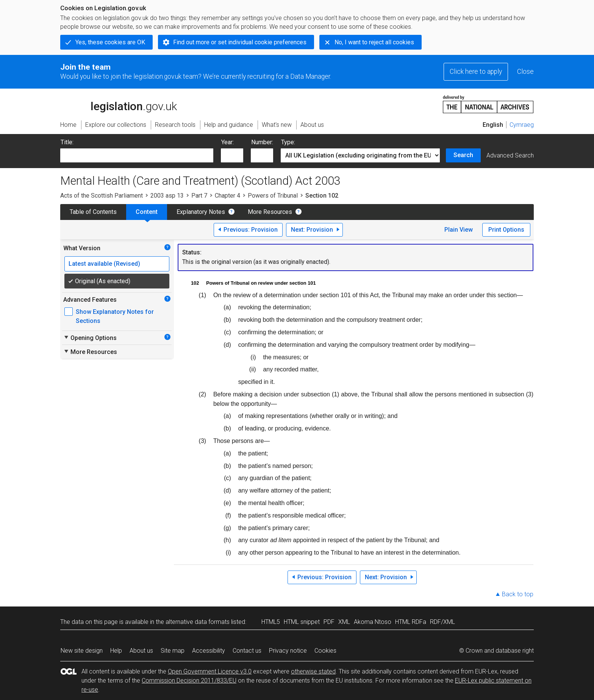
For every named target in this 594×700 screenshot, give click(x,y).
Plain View (459, 230)
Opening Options (90, 338)
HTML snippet (302, 622)
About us (141, 651)
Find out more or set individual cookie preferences (240, 42)
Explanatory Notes (201, 212)
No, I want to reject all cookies (374, 42)
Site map (173, 651)
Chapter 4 (227, 196)
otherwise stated (313, 671)
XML (344, 622)
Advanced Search (510, 155)
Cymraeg (522, 125)
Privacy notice (288, 651)
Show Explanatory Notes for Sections (115, 316)
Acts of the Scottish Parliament (102, 196)
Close (525, 72)
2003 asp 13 (167, 196)
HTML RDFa (411, 622)
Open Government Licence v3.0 (210, 671)
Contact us (247, 651)
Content (147, 212)
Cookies (325, 651)
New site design (82, 651)
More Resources (270, 212)
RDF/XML (442, 622)
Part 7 (199, 196)
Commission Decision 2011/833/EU (189, 681)
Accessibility (209, 651)
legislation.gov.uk (119, 104)
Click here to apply (476, 72)
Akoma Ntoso (373, 622)
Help (116, 651)
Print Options (506, 230)
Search (463, 155)
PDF (329, 622)
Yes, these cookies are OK (110, 42)
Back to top (518, 594)
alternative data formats (198, 622)
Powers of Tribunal (273, 196)
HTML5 (271, 622)
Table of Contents (93, 212)
